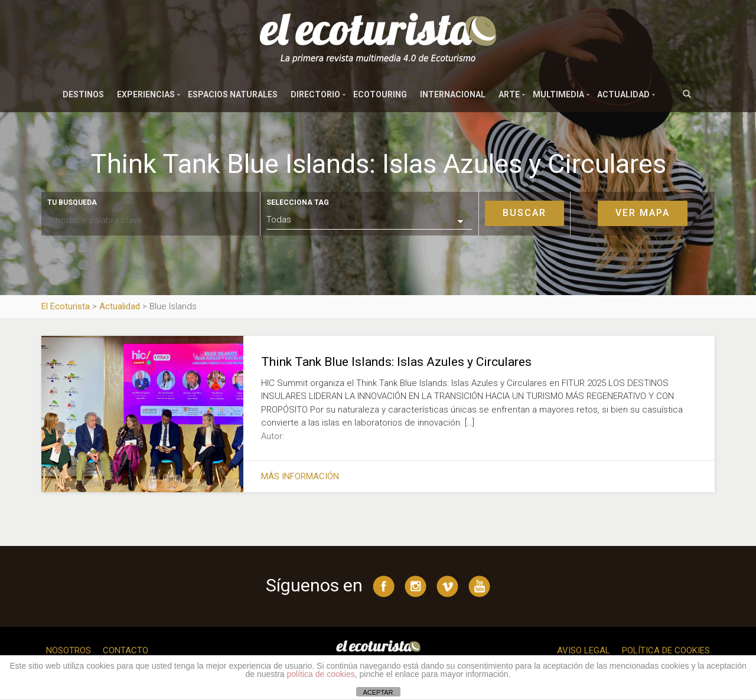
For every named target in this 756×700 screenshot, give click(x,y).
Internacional (453, 94)
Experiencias (146, 94)
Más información (300, 476)
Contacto (126, 650)
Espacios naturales (233, 94)
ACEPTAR (378, 692)
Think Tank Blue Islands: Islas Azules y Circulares (396, 362)
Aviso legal (584, 650)
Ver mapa (643, 213)
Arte (509, 94)
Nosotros (69, 650)
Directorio (315, 94)
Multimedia (558, 94)
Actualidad (623, 94)
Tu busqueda (72, 202)
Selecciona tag (298, 202)
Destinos (83, 94)
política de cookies (321, 674)
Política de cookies (666, 650)
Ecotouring (380, 94)
